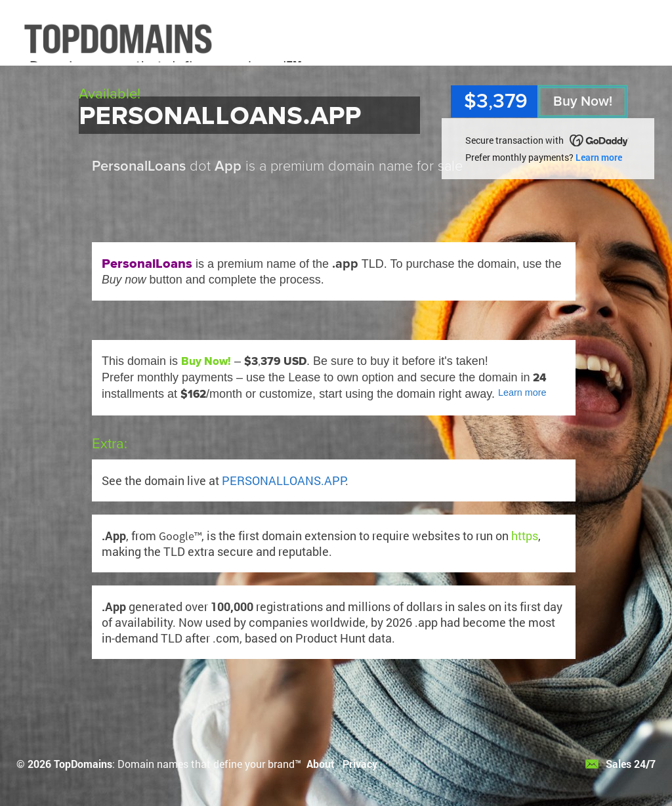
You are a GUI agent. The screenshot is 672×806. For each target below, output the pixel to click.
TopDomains (83, 764)
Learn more (599, 157)
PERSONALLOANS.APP (283, 480)
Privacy (360, 764)
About (321, 764)
